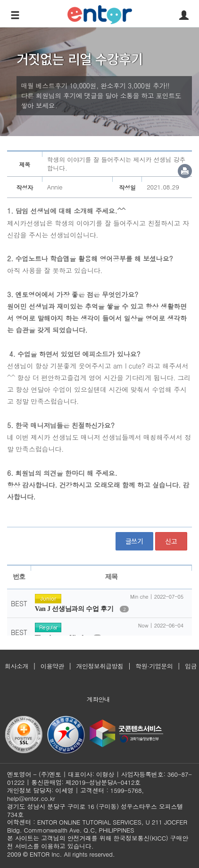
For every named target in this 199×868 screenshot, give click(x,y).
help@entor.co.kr (31, 798)
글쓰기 (134, 541)
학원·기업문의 (154, 666)
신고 (171, 541)
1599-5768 (126, 790)
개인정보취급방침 (100, 666)
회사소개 (17, 666)
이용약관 (52, 666)
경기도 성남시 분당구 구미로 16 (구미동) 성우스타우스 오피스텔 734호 (95, 810)
